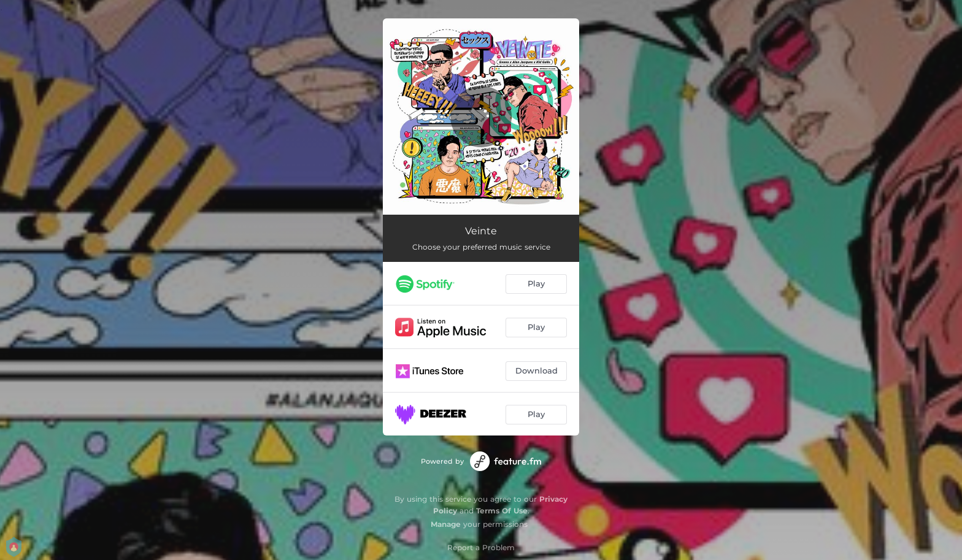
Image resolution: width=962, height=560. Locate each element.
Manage (446, 524)
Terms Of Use (502, 511)
